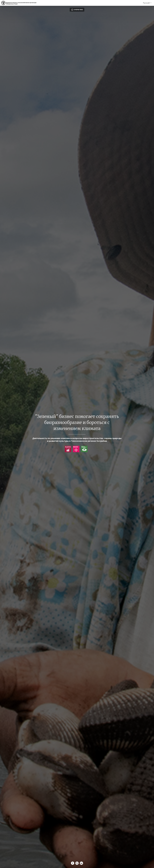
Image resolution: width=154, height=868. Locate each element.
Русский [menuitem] (147, 3)
